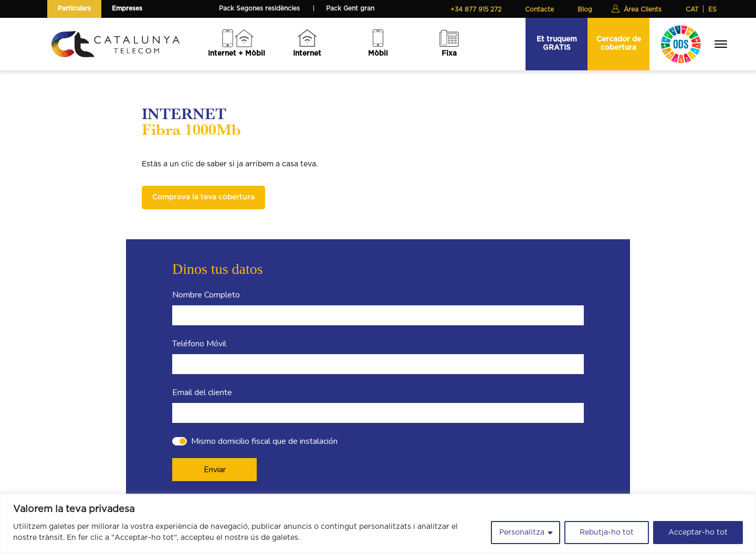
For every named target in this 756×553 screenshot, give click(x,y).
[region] (378, 523)
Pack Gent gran (350, 8)
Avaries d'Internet (355, 459)
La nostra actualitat (259, 459)
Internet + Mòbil (237, 54)
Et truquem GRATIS (557, 43)
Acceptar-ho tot (698, 533)
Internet (307, 54)
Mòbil (378, 54)
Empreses (127, 8)
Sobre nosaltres (253, 445)
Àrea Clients (643, 9)
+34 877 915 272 (476, 9)
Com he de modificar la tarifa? (376, 445)
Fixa (449, 54)
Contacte (539, 9)
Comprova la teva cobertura (203, 197)
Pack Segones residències (259, 8)
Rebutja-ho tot (607, 533)
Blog (585, 9)
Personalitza (522, 533)
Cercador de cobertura (619, 43)
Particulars (74, 8)
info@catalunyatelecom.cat (502, 487)
